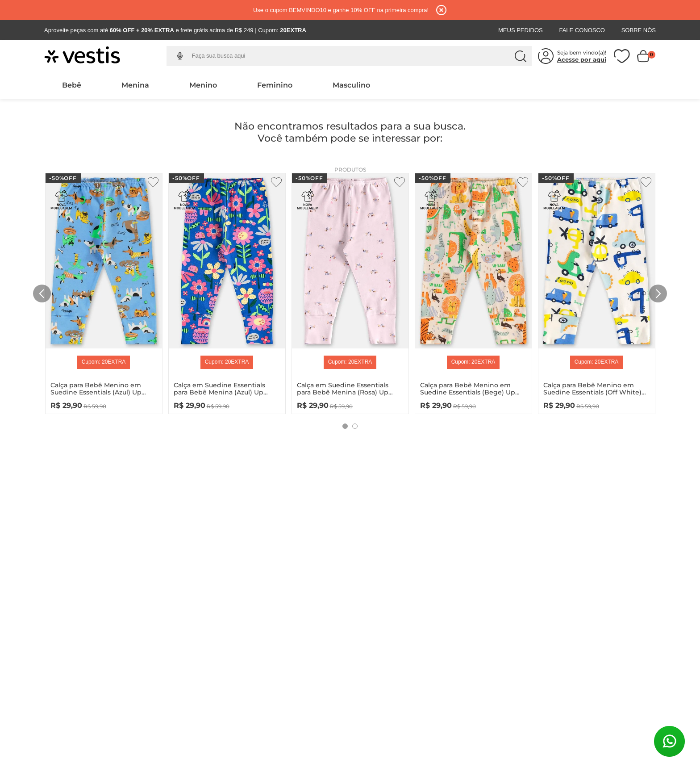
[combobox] (356, 56)
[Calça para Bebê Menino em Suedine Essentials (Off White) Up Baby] (597, 291)
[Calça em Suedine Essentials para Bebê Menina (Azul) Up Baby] (227, 291)
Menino (203, 85)
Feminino (275, 85)
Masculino (351, 85)
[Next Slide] (658, 293)
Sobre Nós (639, 30)
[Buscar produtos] (521, 56)
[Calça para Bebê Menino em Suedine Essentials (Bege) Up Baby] (473, 291)
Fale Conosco (582, 30)
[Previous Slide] (42, 293)
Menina (135, 85)
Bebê (72, 85)
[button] (180, 56)
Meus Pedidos (521, 30)
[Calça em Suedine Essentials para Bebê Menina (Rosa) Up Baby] (350, 291)
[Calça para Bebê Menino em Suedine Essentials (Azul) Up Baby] (104, 291)
